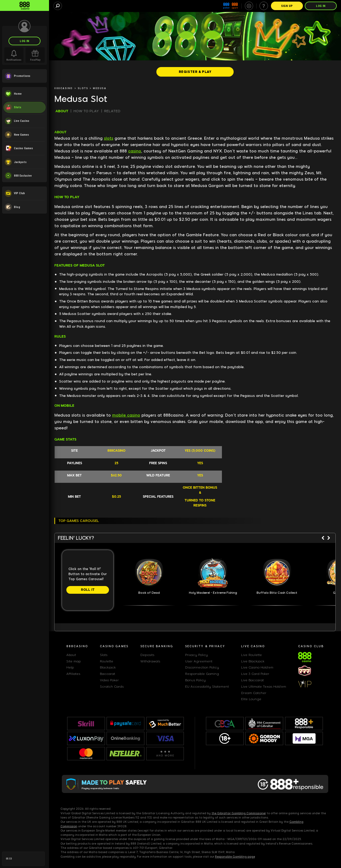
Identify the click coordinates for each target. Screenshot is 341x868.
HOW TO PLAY (86, 111)
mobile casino (126, 415)
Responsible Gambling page (235, 857)
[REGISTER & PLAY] (195, 72)
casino (135, 151)
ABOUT (62, 111)
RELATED (112, 111)
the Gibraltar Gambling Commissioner (239, 813)
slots (109, 138)
